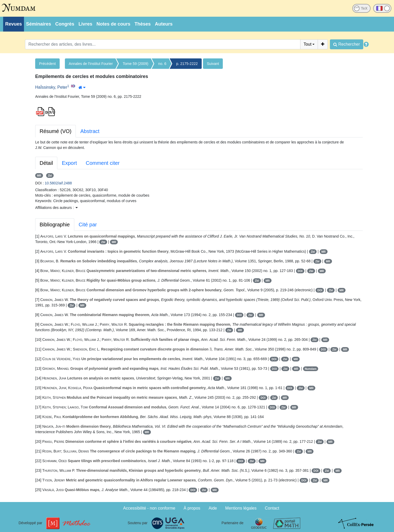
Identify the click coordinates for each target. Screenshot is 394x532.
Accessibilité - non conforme (149, 508)
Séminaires (39, 24)
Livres (85, 24)
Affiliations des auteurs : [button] (56, 208)
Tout (307, 44)
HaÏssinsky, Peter (51, 87)
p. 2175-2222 (187, 64)
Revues (14, 24)
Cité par (88, 225)
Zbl (50, 176)
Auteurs (164, 24)
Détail (46, 163)
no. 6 (162, 64)
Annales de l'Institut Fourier (91, 64)
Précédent (47, 64)
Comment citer (103, 163)
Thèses (143, 24)
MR (39, 176)
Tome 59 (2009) (136, 64)
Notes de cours (113, 24)
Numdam (310, 369)
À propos (192, 508)
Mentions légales (241, 508)
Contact (272, 508)
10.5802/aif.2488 (58, 183)
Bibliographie (55, 225)
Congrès (65, 24)
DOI (300, 271)
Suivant (213, 64)
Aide (213, 508)
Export (69, 163)
